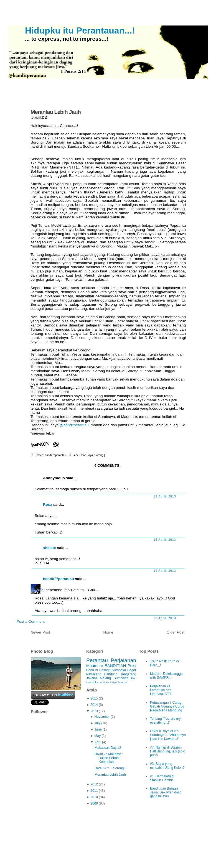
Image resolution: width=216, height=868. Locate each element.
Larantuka (92, 682)
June (98, 729)
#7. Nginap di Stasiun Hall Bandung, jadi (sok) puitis (168, 751)
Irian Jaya (87, 455)
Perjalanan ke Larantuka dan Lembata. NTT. (161, 690)
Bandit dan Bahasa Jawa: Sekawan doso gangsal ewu (166, 792)
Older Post (176, 632)
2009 (94, 803)
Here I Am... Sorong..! (110, 768)
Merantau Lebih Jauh (56, 112)
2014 (94, 705)
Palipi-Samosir (118, 682)
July (97, 723)
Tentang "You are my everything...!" (165, 721)
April (98, 742)
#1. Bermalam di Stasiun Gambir (162, 778)
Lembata (104, 682)
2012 (94, 784)
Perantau (97, 660)
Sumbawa (121, 678)
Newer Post (40, 632)
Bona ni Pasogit (98, 670)
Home (108, 632)
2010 (94, 797)
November (102, 717)
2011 (94, 791)
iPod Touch (129, 852)
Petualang (94, 674)
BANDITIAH (115, 666)
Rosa (48, 505)
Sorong (99, 455)
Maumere (95, 666)
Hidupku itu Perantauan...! (80, 30)
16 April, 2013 (165, 540)
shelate (49, 548)
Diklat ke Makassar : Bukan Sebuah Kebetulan (110, 758)
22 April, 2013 (165, 618)
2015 (94, 698)
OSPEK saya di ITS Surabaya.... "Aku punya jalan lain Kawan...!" (168, 735)
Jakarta (92, 678)
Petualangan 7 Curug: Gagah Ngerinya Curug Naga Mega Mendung (167, 706)
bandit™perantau (59, 579)
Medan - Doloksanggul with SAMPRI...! (167, 676)
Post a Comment (31, 621)
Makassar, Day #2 (108, 748)
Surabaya (119, 670)
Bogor (132, 670)
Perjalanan (123, 660)
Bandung (111, 674)
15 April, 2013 (165, 496)
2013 (94, 711)
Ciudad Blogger (169, 852)
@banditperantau (74, 425)
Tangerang (128, 674)
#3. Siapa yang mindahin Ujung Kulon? (167, 766)
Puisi (132, 666)
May (98, 736)
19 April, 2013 (165, 571)
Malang (105, 678)
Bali (134, 678)
